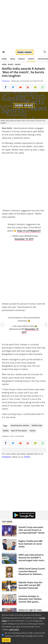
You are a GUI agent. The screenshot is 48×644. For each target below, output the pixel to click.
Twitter (32, 431)
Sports (31, 59)
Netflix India (37, 425)
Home (4, 59)
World (21, 59)
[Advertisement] (24, 24)
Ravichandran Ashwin (20, 425)
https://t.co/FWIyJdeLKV (29, 231)
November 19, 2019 (24, 239)
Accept (6, 640)
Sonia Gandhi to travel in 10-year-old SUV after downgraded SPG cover (46, 324)
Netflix (6, 431)
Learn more (14, 630)
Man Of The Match (19, 431)
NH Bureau (6, 81)
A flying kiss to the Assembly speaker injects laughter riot (2, 324)
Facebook (6, 457)
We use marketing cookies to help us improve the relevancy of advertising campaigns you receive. (25, 634)
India (13, 59)
